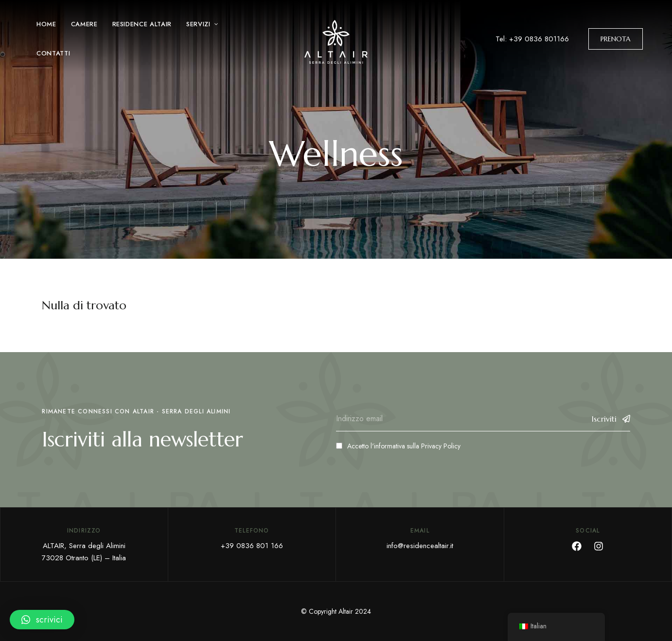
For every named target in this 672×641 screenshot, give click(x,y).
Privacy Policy (441, 446)
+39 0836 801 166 (252, 546)
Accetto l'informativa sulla (398, 446)
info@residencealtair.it (420, 546)
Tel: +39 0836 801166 (532, 39)
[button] (616, 39)
